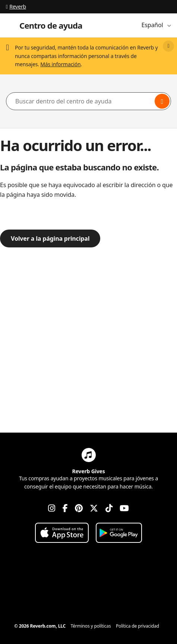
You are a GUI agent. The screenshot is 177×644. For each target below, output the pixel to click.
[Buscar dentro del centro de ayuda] (88, 101)
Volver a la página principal (50, 238)
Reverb (16, 7)
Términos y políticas (91, 626)
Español (153, 25)
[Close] (168, 46)
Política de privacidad (138, 626)
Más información (60, 64)
